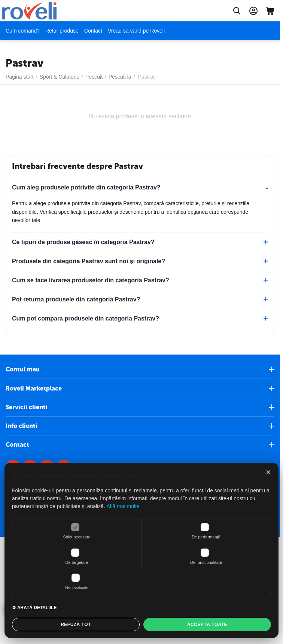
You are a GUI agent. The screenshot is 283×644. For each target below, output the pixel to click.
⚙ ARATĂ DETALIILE (34, 608)
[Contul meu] (253, 11)
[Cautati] (237, 11)
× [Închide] (268, 472)
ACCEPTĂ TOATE (207, 625)
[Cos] (270, 11)
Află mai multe (123, 506)
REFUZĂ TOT (76, 625)
